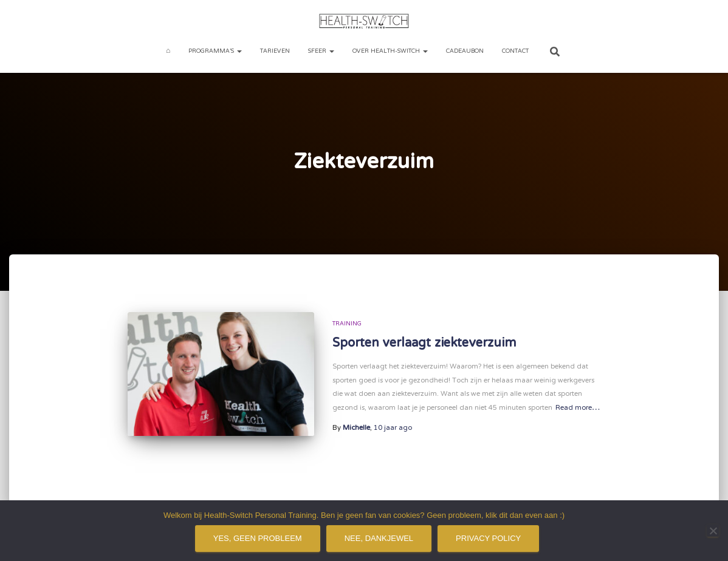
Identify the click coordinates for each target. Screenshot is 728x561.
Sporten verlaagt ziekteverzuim (424, 343)
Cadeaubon (465, 51)
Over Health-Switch (390, 51)
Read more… (578, 408)
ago (393, 428)
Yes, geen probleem (258, 538)
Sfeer (321, 51)
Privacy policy (488, 538)
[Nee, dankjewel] (713, 531)
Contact (515, 51)
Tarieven (275, 51)
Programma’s (215, 51)
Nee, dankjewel (379, 538)
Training (347, 324)
